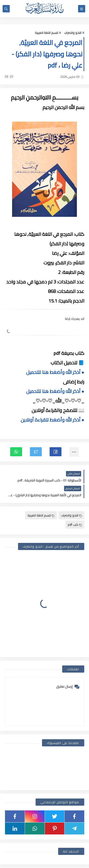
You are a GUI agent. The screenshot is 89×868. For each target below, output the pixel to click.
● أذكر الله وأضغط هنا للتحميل (55, 372)
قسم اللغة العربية (47, 33)
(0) (9, 76)
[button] (56, 452)
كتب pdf (75, 525)
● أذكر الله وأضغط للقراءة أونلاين (52, 420)
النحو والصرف (73, 33)
